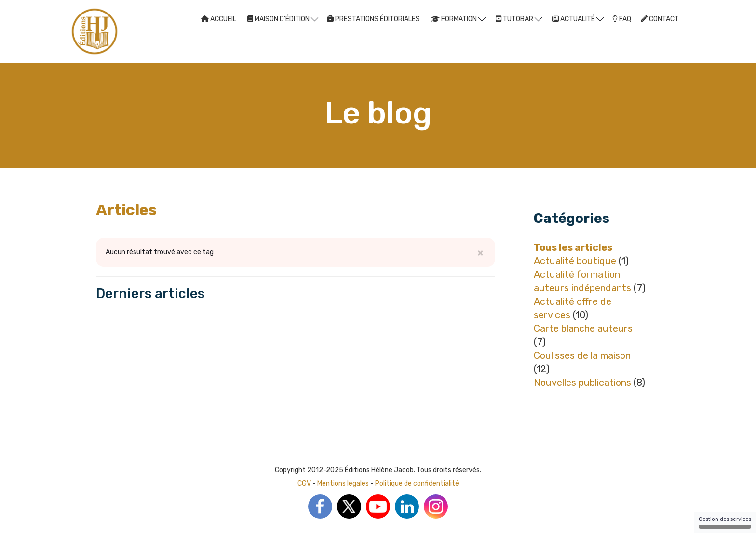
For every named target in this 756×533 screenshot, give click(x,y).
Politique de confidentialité (417, 484)
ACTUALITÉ (578, 19)
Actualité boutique (575, 261)
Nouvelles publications (582, 383)
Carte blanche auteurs (583, 328)
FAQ (622, 19)
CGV (304, 484)
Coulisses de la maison (582, 355)
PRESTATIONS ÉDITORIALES (373, 19)
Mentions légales (343, 484)
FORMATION (458, 19)
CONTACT (660, 19)
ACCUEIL (219, 19)
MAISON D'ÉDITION (283, 19)
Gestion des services (725, 522)
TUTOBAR (519, 19)
